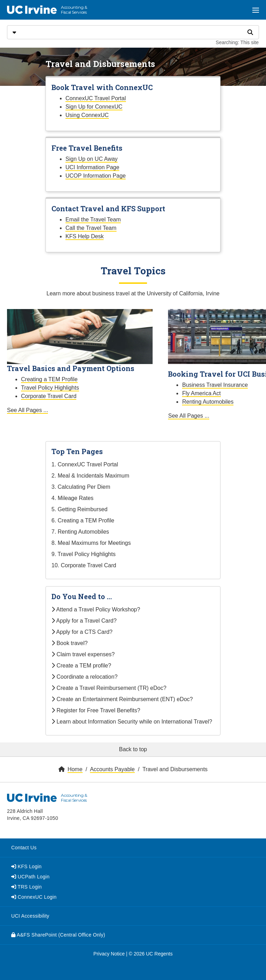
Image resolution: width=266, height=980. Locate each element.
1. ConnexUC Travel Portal (85, 464)
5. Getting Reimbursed (79, 509)
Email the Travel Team (93, 220)
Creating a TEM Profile (49, 379)
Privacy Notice (109, 954)
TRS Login (26, 887)
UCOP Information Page (96, 176)
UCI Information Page (92, 167)
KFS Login (26, 866)
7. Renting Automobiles (80, 532)
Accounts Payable (112, 769)
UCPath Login (30, 877)
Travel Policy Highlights (50, 388)
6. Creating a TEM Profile (83, 520)
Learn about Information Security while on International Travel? (132, 722)
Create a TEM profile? (81, 666)
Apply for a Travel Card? (84, 621)
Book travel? (69, 643)
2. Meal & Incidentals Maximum (90, 476)
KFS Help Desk (85, 236)
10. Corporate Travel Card (84, 565)
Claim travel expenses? (83, 654)
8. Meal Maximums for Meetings (91, 543)
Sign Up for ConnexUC (94, 107)
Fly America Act (201, 393)
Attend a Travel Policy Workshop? (96, 609)
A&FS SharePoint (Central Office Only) (58, 935)
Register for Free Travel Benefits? (96, 710)
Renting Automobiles (208, 402)
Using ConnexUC (87, 115)
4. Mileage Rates (72, 498)
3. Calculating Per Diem (81, 487)
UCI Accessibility (30, 916)
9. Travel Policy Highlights (83, 554)
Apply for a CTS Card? (82, 632)
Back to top (133, 749)
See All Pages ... (27, 410)
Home (75, 769)
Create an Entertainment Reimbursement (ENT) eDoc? (122, 699)
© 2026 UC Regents (151, 954)
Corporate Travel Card (49, 396)
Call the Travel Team (91, 228)
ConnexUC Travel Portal (96, 98)
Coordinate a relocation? (85, 677)
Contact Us (24, 848)
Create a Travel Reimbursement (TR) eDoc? (109, 688)
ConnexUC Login (34, 897)
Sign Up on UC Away (92, 159)
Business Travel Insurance (215, 385)
